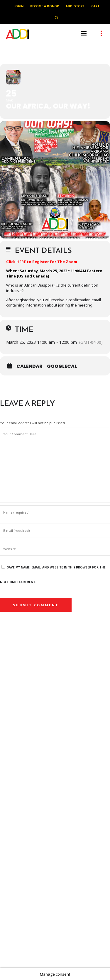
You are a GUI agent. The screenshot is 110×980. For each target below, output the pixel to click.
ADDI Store (75, 6)
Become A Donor (45, 6)
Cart (95, 6)
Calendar (29, 366)
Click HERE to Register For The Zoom (42, 262)
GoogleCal (62, 366)
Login (18, 6)
